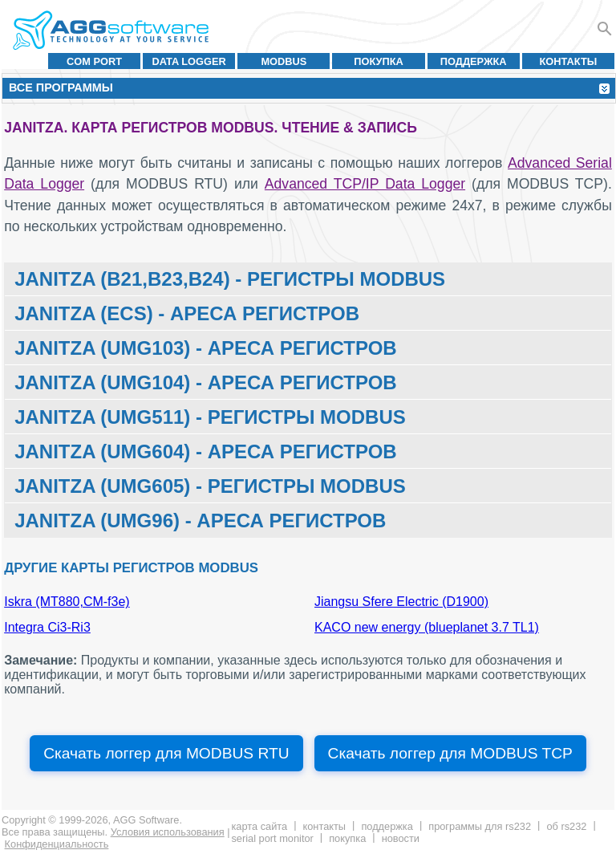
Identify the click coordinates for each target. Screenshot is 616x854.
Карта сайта (259, 826)
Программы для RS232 (480, 826)
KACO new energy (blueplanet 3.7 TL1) (427, 627)
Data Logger (189, 61)
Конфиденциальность (57, 844)
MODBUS (284, 61)
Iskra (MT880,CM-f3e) (67, 602)
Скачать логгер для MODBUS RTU (166, 753)
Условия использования (168, 832)
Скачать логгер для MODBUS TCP (450, 753)
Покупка (379, 61)
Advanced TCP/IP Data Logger (365, 184)
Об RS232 (566, 826)
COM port (94, 61)
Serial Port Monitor (272, 838)
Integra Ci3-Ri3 (47, 627)
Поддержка (474, 61)
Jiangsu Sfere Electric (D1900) (401, 602)
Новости (401, 838)
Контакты (569, 61)
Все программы (61, 87)
